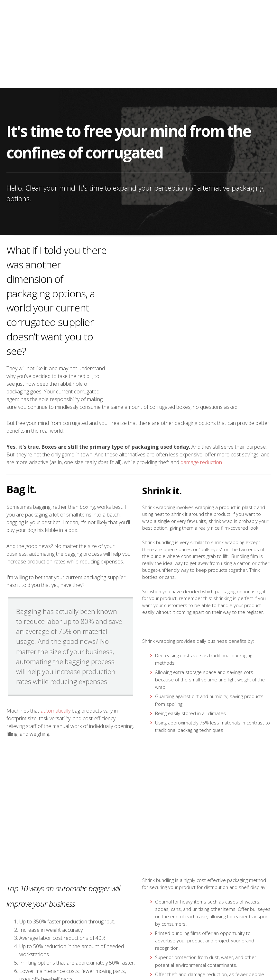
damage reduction (201, 373)
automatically (55, 622)
